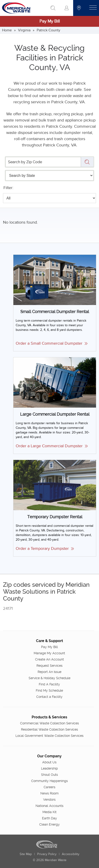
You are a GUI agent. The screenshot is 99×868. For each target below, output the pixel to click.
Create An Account (49, 659)
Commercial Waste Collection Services (49, 723)
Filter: (8, 188)
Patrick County (48, 30)
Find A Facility (49, 684)
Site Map (26, 854)
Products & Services (49, 717)
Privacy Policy (47, 854)
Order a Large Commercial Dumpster (52, 446)
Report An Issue (49, 672)
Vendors (49, 800)
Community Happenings (49, 781)
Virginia (24, 30)
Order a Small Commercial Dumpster (52, 343)
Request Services (49, 666)
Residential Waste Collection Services (49, 729)
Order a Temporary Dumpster (45, 549)
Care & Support (49, 641)
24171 (8, 609)
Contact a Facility (49, 697)
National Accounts (49, 806)
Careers (49, 787)
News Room (49, 793)
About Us (49, 762)
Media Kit (49, 812)
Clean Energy (49, 824)
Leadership (49, 768)
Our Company (49, 756)
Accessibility (71, 854)
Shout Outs (49, 775)
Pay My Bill (50, 21)
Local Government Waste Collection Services (49, 736)
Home (7, 30)
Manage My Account (49, 653)
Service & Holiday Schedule (49, 678)
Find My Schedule (49, 690)
